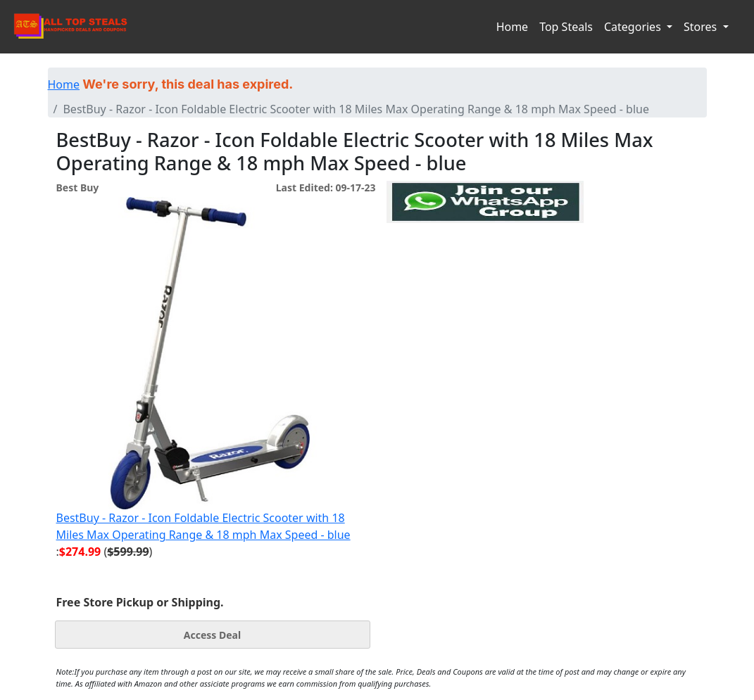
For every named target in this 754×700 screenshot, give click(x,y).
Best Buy (78, 187)
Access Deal (212, 635)
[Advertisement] (485, 288)
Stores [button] (702, 27)
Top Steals (566, 27)
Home (513, 27)
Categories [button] (634, 27)
